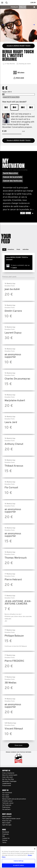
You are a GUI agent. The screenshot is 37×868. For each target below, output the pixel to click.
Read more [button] (27, 213)
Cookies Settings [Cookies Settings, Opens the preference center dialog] (18, 861)
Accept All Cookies (18, 865)
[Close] (35, 849)
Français (14, 7)
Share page (19, 78)
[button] (2, 3)
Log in (15, 268)
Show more (18, 745)
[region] (18, 857)
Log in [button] (33, 3)
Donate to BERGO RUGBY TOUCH (19, 141)
